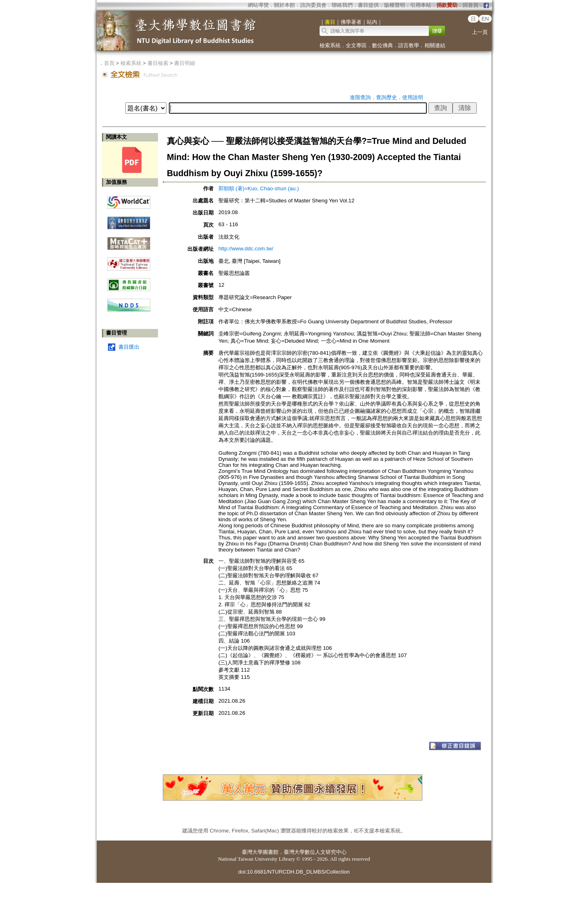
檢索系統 (330, 45)
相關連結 (435, 45)
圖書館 (271, 852)
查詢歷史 (386, 97)
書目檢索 (158, 63)
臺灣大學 (252, 852)
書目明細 (185, 63)
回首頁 (471, 5)
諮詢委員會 (313, 5)
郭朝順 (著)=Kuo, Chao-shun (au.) (259, 188)
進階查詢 (360, 97)
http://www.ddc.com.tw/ (246, 249)
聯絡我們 (342, 5)
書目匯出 (129, 347)
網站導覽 (258, 5)
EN (485, 19)
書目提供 (368, 5)
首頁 (109, 63)
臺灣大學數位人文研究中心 (315, 852)
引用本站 (421, 5)
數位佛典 (382, 45)
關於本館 (285, 5)
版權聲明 (395, 5)
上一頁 (480, 32)
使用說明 (413, 97)
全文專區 (356, 45)
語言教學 (409, 45)
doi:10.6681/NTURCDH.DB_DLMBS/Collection (294, 872)
